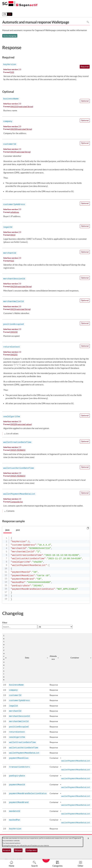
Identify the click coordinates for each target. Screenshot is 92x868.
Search (34, 866)
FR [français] (5, 14)
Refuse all (18, 850)
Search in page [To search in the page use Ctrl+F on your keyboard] (88, 22)
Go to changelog (10, 36)
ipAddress (15, 212)
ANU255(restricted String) (22, 107)
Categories (58, 866)
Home (12, 866)
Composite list (16, 502)
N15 (12, 261)
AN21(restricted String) (20, 309)
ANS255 (14, 355)
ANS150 (14, 332)
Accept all (7, 850)
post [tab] (18, 530)
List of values (12, 434)
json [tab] (7, 530)
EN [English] (10, 14)
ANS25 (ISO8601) (18, 450)
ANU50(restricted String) (21, 129)
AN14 (13, 235)
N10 (12, 72)
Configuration (31, 850)
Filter (5, 623)
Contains (10, 511)
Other (81, 866)
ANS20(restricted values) (21, 425)
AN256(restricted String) (21, 287)
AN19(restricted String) (20, 152)
